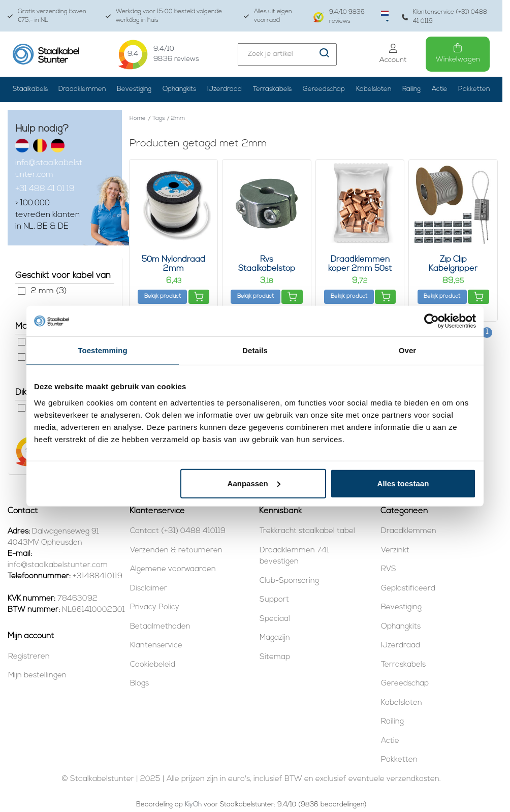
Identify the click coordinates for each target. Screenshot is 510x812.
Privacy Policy (155, 607)
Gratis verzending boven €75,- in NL (47, 16)
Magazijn (275, 638)
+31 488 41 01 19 (45, 189)
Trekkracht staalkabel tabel (307, 531)
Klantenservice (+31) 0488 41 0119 (444, 17)
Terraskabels (272, 89)
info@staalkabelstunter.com (49, 169)
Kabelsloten (374, 89)
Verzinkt (395, 551)
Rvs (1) (22, 342)
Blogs (139, 684)
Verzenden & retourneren (176, 551)
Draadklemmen (82, 89)
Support (274, 600)
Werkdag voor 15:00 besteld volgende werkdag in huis (164, 16)
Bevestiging (134, 89)
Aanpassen (254, 483)
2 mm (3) (22, 291)
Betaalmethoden (160, 627)
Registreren (29, 657)
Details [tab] (255, 350)
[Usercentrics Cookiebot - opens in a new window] (432, 321)
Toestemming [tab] (103, 350)
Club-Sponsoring (289, 581)
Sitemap (275, 657)
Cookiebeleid (153, 665)
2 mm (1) (22, 408)
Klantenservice (156, 646)
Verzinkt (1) (22, 357)
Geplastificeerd (408, 589)
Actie (440, 89)
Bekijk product (163, 296)
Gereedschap (324, 89)
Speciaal (275, 619)
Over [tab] (408, 350)
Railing (411, 89)
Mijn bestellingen (37, 676)
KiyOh (193, 805)
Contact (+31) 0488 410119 (178, 531)
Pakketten (474, 89)
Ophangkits (179, 89)
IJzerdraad (225, 89)
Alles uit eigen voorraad (268, 16)
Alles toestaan (403, 483)
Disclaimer (149, 589)
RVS (389, 569)
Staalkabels (30, 89)
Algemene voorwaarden (173, 569)
